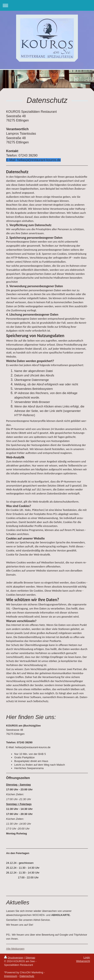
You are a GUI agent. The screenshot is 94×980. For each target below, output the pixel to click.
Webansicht (83, 961)
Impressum (11, 976)
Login (87, 957)
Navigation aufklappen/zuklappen (47, 5)
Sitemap (30, 958)
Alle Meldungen (15, 949)
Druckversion (14, 958)
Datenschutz (27, 976)
